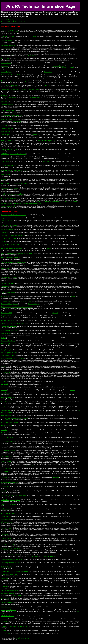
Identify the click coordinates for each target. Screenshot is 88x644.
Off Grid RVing (5, 297)
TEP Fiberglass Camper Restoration (11, 562)
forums (73, 297)
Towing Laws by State (7, 350)
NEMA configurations (34, 97)
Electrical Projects (6, 72)
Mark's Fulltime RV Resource (9, 225)
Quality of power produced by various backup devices (16, 81)
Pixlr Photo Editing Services (9, 437)
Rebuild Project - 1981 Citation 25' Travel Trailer (14, 571)
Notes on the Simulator (68, 67)
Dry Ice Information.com (8, 397)
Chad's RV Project (6, 567)
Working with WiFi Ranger (8, 610)
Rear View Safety (5, 634)
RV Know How (5, 598)
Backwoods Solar (5, 411)
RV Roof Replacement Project (9, 574)
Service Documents (6, 301)
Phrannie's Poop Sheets (7, 221)
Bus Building (4, 579)
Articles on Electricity (7, 41)
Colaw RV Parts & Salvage (8, 504)
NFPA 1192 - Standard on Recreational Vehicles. (28, 203)
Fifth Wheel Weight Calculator (9, 277)
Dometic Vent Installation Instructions (11, 249)
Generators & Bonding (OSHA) (9, 188)
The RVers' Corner (6, 539)
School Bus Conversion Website (10, 591)
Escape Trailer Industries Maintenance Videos (13, 218)
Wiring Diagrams (5, 175)
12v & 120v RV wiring (13, 32)
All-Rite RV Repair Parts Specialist (10, 500)
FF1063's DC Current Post (8, 45)
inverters (72, 390)
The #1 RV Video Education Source (11, 244)
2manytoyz (4, 390)
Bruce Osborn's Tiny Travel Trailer (10, 555)
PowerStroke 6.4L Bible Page (9, 326)
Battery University (6, 157)
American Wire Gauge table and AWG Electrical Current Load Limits (20, 90)
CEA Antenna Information (8, 402)
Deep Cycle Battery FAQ (8, 140)
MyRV (3, 446)
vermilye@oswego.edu (23, 638)
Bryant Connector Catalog (8, 111)
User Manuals (5, 433)
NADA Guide (4, 384)
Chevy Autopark (18, 595)
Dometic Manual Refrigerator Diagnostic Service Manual (16, 253)
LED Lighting (34, 557)
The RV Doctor (5, 286)
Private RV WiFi (5, 134)
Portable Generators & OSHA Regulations (12, 194)
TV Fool (3, 406)
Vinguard (55, 313)
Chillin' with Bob (5, 268)
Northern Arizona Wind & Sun (46, 140)
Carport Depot (5, 233)
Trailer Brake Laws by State (8, 356)
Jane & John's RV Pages (7, 545)
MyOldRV (4, 381)
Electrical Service (6, 48)
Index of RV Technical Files (8, 30)
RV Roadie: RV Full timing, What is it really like (14, 626)
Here (10, 167)
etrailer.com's (33, 36)
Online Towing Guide (7, 344)
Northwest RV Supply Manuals (9, 304)
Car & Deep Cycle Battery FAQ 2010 (11, 75)
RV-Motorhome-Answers (8, 451)
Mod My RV (4, 366)
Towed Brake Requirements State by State (12, 359)
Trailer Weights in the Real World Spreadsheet (13, 215)
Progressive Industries (7, 128)
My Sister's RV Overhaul (8, 594)
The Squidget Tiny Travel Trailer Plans (11, 549)
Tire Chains (4, 387)
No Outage (4, 96)
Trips (7, 420)
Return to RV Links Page (8, 20)
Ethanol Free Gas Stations (8, 283)
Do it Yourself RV (6, 372)
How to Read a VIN (6, 313)
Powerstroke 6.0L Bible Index (9, 331)
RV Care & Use (30, 466)
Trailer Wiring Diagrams (7, 36)
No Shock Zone (5, 58)
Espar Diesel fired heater (48, 557)
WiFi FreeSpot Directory (8, 616)
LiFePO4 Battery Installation (9, 149)
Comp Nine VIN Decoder (8, 316)
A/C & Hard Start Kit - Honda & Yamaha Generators (15, 170)
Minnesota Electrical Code (8, 206)
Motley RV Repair (6, 461)
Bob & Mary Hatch (31, 56)
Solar (28, 557)
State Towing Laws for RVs (8, 353)
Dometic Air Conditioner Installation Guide (13, 262)
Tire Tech (3, 338)
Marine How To (5, 161)
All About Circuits (6, 63)
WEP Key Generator (6, 425)
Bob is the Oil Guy (6, 333)
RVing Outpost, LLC (6, 457)
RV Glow (3, 179)
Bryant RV (49, 249)
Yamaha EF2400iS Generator (9, 85)
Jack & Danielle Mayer (7, 522)
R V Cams (4, 631)
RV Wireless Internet (6, 607)
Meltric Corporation (6, 120)
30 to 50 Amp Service (7, 54)
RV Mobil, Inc (5, 487)
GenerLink (4, 102)
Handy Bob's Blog (6, 415)
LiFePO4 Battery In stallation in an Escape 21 (13, 154)
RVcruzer (3, 241)
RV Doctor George (6, 469)
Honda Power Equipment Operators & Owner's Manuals (16, 307)
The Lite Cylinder (6, 516)
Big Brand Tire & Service (8, 320)
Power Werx (4, 126)
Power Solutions (5, 131)
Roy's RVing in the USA (8, 603)
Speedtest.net (4, 619)
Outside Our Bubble (36, 134)
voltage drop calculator (10, 97)
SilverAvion (4, 478)
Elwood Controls (5, 393)
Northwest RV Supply (34, 304)
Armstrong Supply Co (7, 105)
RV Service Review (6, 472)
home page (48, 85)
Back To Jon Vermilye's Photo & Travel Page (13, 21)
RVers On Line (5, 622)
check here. (56, 478)
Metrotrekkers (5, 66)
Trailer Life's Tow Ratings (8, 341)
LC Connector (17, 121)
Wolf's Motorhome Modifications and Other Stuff (14, 418)
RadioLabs (4, 430)
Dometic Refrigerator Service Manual (11, 258)
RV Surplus (4, 491)
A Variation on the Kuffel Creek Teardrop (12, 559)
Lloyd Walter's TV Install (8, 292)
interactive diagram (58, 66)
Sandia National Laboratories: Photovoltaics (13, 235)
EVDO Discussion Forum (8, 442)
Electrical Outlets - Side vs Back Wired (11, 115)
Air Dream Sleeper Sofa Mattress (10, 482)
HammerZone (48, 72)
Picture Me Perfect (6, 519)
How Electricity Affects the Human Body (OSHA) (15, 184)
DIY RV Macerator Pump (8, 513)
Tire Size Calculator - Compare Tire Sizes (12, 323)
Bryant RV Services (26, 301)
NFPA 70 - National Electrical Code (11, 198)
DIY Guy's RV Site (6, 528)
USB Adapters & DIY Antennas (9, 423)
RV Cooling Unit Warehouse (9, 238)
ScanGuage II (4, 534)
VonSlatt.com (4, 586)
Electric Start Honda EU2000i (9, 166)
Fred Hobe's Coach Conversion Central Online (13, 495)
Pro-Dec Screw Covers (7, 230)
